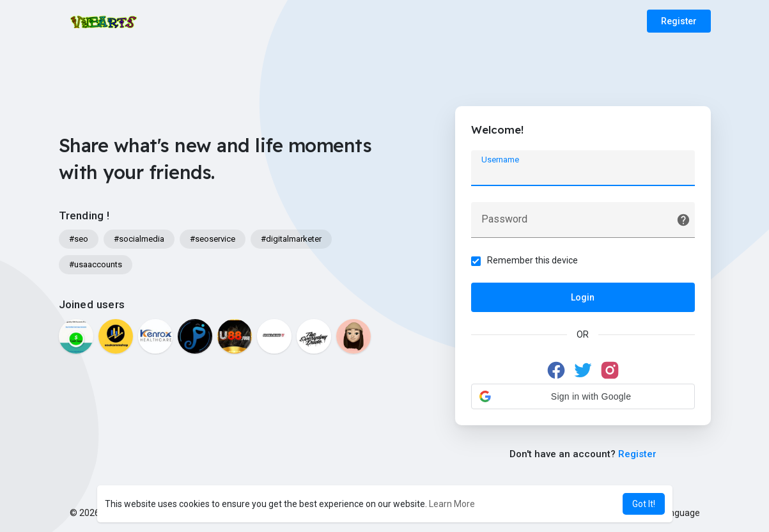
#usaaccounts (96, 264)
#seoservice (213, 239)
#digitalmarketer (291, 239)
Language (675, 513)
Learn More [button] (452, 504)
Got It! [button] (644, 504)
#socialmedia (139, 239)
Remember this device (532, 260)
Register (679, 21)
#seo (79, 239)
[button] (583, 396)
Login (583, 297)
